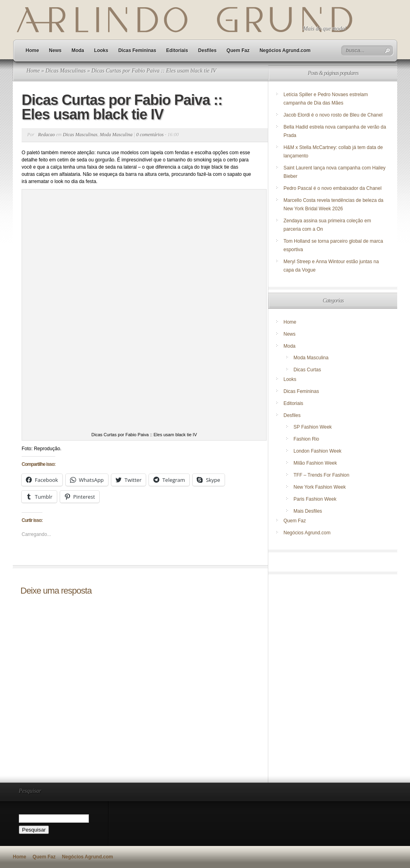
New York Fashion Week (320, 487)
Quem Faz (238, 50)
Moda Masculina (116, 135)
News (55, 50)
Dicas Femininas (137, 50)
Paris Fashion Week (315, 499)
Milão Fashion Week (315, 463)
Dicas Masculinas (65, 71)
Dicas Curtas (307, 370)
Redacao (46, 135)
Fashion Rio (306, 439)
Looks (101, 50)
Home (32, 50)
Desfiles (207, 50)
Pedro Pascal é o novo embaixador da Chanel (333, 188)
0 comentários (150, 135)
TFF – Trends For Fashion (321, 475)
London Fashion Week (318, 451)
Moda (78, 50)
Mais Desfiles (308, 511)
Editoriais (177, 50)
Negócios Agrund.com (285, 50)
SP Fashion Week (313, 427)
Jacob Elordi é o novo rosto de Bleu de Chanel (333, 115)
